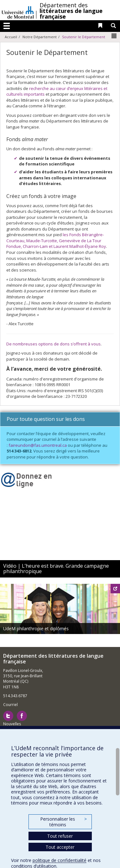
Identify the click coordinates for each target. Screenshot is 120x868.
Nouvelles (12, 724)
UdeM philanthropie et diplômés (36, 629)
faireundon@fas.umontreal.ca (38, 445)
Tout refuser (60, 836)
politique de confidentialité (60, 860)
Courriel (10, 705)
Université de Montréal (18, 10)
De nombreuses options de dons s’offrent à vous (54, 344)
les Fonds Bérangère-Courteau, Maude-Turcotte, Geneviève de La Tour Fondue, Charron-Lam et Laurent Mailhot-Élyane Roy (56, 240)
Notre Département (40, 37)
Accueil (11, 37)
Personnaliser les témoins (63, 822)
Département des (71, 11)
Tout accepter (60, 847)
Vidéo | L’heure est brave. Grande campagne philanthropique (56, 569)
